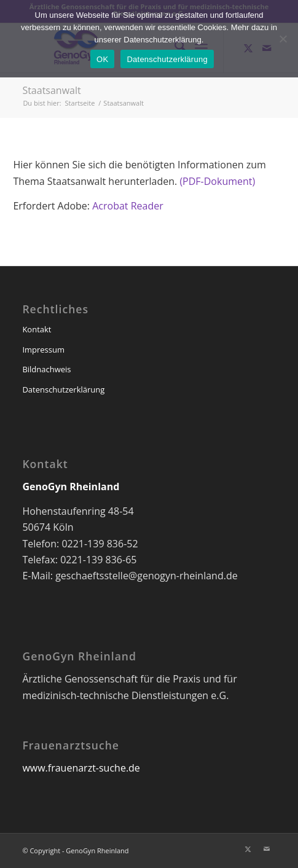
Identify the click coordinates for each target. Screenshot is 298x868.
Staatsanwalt (51, 90)
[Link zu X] (248, 849)
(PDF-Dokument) (217, 181)
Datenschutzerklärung (63, 389)
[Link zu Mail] (267, 849)
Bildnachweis (46, 369)
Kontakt (37, 329)
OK (102, 59)
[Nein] (283, 39)
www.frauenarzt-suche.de (81, 768)
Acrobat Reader (128, 206)
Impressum (43, 350)
